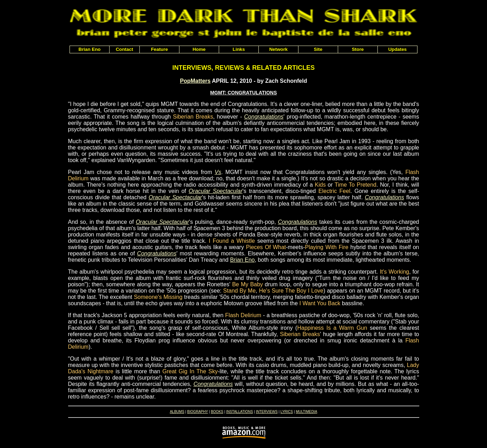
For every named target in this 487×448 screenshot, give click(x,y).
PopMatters (195, 81)
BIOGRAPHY (198, 412)
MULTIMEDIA (306, 412)
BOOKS (217, 412)
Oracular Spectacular (215, 191)
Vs (218, 172)
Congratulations (264, 117)
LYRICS (287, 412)
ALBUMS (177, 412)
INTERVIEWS (267, 412)
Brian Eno (242, 260)
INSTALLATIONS (239, 412)
